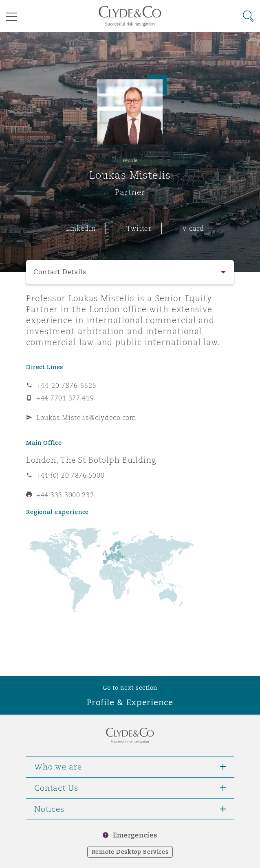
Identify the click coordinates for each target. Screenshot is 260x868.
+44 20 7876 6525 (66, 385)
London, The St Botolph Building (91, 460)
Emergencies (135, 835)
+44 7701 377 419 (65, 398)
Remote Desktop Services (130, 852)
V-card (193, 228)
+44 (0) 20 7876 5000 (71, 475)
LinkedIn (81, 228)
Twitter (139, 228)
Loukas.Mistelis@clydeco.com (86, 418)
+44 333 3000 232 (65, 495)
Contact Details (60, 272)
